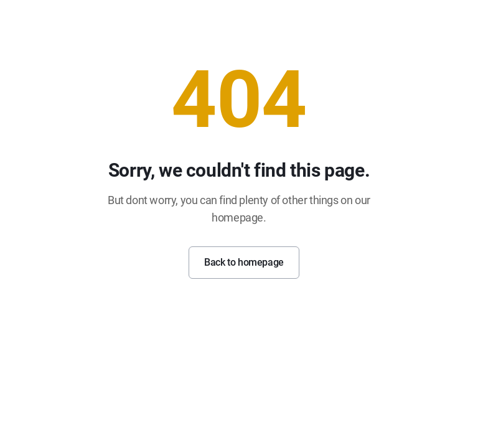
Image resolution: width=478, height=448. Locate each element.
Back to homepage (244, 262)
